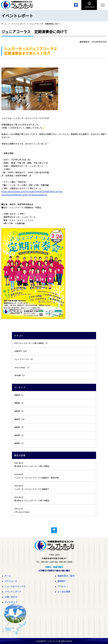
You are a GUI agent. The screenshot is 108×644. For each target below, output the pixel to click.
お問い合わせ (11, 597)
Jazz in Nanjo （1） (22, 367)
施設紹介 (62, 581)
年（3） (19, 403)
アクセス (62, 586)
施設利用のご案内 (66, 576)
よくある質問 (64, 592)
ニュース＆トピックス (15, 586)
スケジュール (11, 581)
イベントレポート (13, 592)
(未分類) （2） (20, 375)
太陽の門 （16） (21, 351)
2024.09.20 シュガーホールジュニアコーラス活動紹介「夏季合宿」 (37, 476)
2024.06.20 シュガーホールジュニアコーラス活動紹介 (32, 487)
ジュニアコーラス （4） (24, 359)
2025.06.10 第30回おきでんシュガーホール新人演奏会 (32, 465)
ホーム (8, 576)
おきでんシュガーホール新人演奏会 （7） (32, 343)
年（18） (20, 419)
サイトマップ (11, 602)
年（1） (19, 395)
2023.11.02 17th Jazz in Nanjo (22, 510)
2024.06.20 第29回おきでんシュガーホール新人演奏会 (32, 499)
